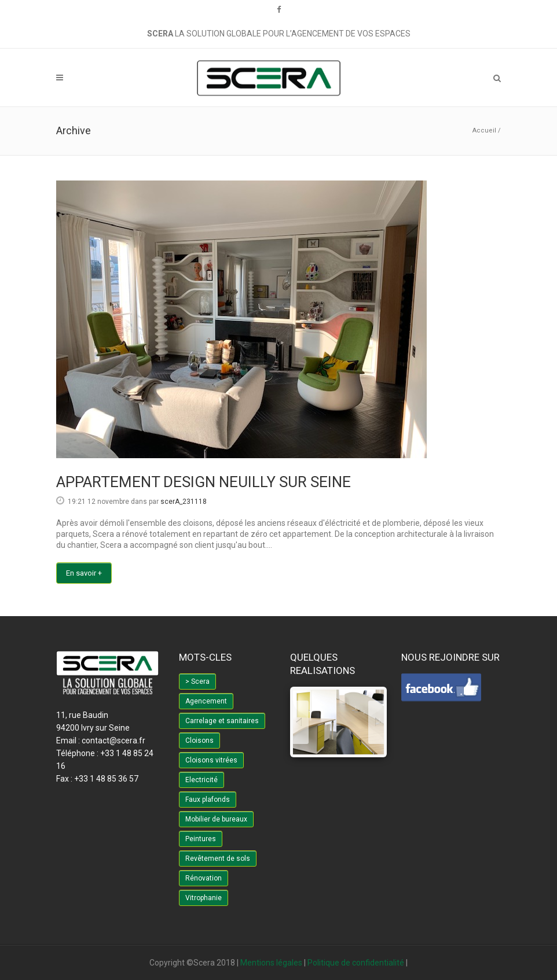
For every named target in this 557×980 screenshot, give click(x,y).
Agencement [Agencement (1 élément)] (206, 701)
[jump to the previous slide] (301, 722)
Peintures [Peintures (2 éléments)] (201, 839)
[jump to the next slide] (376, 722)
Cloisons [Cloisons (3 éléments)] (199, 740)
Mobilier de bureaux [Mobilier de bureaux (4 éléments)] (216, 819)
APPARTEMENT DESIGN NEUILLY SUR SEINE (204, 482)
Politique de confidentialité (356, 963)
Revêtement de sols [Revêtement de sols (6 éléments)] (218, 859)
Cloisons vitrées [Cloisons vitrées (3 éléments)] (211, 760)
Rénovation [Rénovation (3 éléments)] (204, 878)
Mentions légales (271, 963)
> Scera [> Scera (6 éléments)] (197, 681)
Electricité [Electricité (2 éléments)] (201, 780)
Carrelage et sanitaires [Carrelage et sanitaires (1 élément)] (222, 721)
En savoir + (84, 573)
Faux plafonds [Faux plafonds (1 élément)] (208, 800)
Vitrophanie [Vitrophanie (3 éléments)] (204, 898)
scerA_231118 (184, 502)
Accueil (484, 130)
